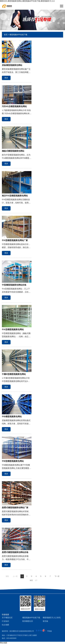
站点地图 (5, 625)
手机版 (50, 631)
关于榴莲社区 (7, 618)
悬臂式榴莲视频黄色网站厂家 (15, 508)
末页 (31, 580)
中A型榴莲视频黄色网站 (13, 329)
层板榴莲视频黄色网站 (12, 65)
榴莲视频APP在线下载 (18, 35)
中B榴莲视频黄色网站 (12, 417)
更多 (6, 78)
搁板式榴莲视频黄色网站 (13, 151)
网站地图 (4, 643)
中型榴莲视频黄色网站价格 (14, 285)
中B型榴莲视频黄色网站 (13, 461)
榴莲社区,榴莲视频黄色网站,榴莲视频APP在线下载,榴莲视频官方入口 (27, 1)
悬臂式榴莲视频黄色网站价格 (15, 552)
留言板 (45, 621)
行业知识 (5, 621)
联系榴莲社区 (28, 621)
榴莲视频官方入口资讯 (52, 618)
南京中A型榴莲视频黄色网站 (15, 196)
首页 (6, 35)
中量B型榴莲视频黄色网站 (14, 374)
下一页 (57, 576)
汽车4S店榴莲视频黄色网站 (14, 106)
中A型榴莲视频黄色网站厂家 (15, 240)
